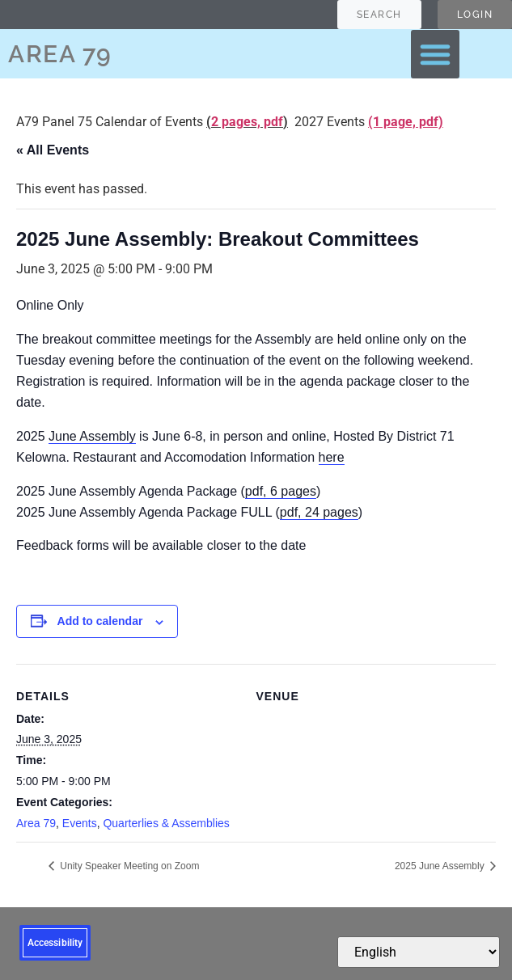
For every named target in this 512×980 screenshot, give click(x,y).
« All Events (53, 150)
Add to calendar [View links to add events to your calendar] (100, 621)
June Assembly (92, 436)
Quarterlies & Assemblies (166, 823)
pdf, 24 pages (319, 512)
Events (80, 823)
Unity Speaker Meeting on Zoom (128, 866)
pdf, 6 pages (281, 491)
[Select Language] (419, 952)
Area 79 (36, 823)
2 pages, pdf (247, 122)
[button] (435, 54)
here (332, 457)
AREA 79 (60, 54)
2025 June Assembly (441, 866)
